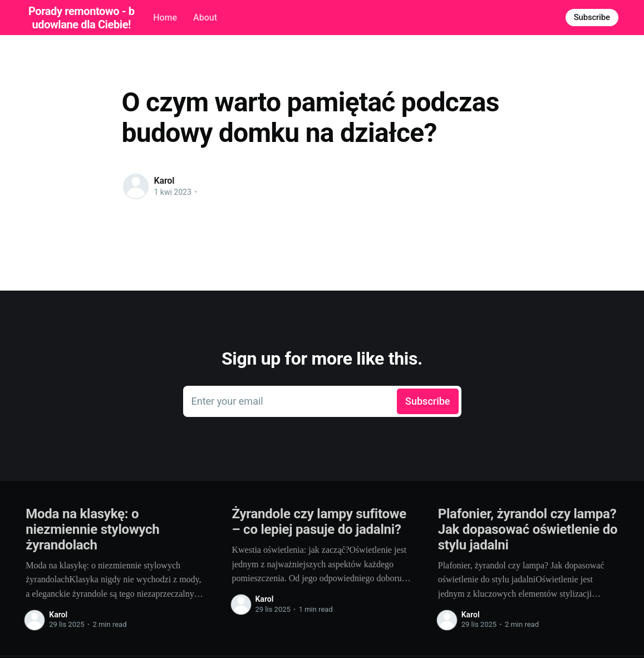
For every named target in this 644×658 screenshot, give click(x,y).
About (205, 18)
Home (165, 18)
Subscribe (592, 17)
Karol (164, 181)
